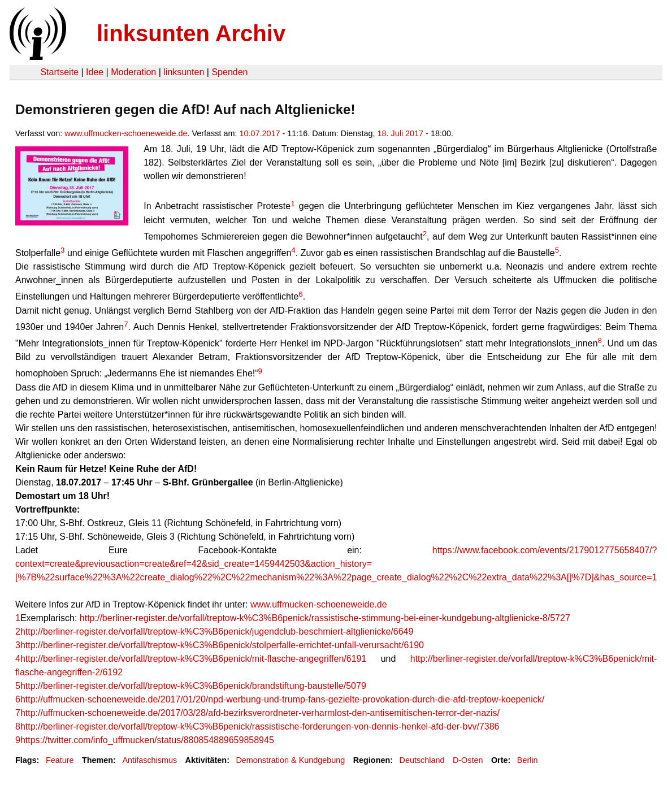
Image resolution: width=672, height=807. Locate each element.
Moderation (133, 72)
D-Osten (468, 760)
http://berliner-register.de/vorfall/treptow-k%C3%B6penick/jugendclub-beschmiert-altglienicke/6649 (217, 632)
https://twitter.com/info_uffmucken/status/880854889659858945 (147, 740)
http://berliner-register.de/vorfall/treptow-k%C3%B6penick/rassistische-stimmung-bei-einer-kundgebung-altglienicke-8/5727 (325, 618)
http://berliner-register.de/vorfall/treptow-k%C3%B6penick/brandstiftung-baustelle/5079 (193, 686)
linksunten (184, 72)
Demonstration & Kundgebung (290, 760)
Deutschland (422, 760)
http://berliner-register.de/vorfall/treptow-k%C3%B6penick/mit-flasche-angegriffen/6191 (193, 659)
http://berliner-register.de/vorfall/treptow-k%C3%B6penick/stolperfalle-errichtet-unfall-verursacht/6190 (222, 645)
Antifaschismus (149, 760)
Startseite (59, 72)
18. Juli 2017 (401, 133)
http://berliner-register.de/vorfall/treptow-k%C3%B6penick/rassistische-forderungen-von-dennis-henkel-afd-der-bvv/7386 (260, 726)
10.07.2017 (260, 133)
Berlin (528, 760)
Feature (60, 760)
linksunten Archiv (191, 33)
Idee (95, 72)
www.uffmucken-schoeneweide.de (126, 133)
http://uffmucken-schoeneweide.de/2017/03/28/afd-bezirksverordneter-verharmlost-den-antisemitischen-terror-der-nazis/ (260, 713)
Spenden (229, 72)
